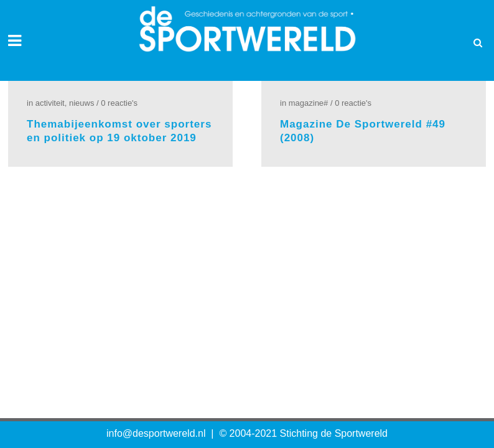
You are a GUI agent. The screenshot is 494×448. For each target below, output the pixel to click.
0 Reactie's (119, 103)
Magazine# (309, 103)
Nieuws (82, 103)
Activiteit (50, 103)
